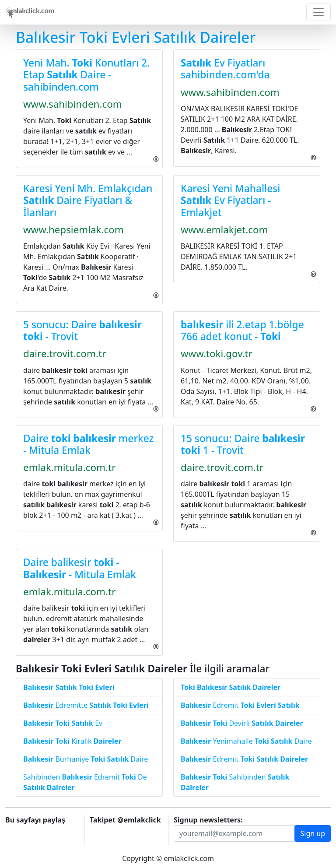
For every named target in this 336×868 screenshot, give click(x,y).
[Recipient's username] (234, 833)
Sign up (313, 833)
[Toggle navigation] (318, 12)
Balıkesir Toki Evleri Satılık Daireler (136, 37)
